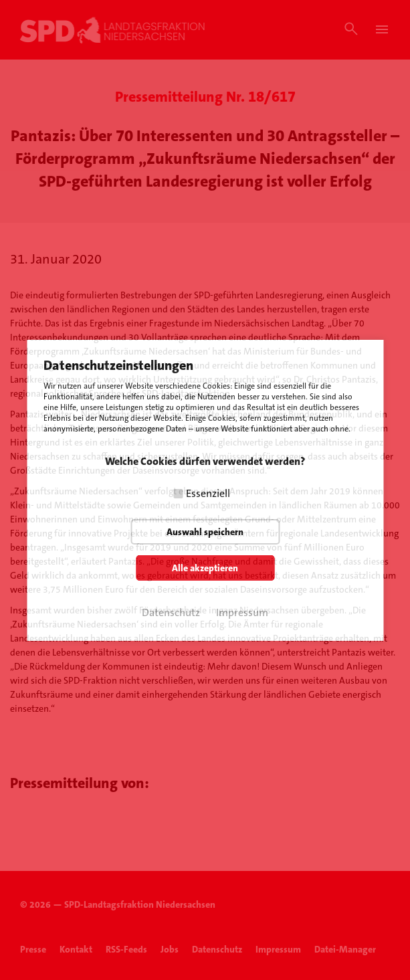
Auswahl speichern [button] (205, 532)
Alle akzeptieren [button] (205, 568)
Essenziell (208, 493)
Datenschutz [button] (171, 612)
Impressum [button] (242, 612)
